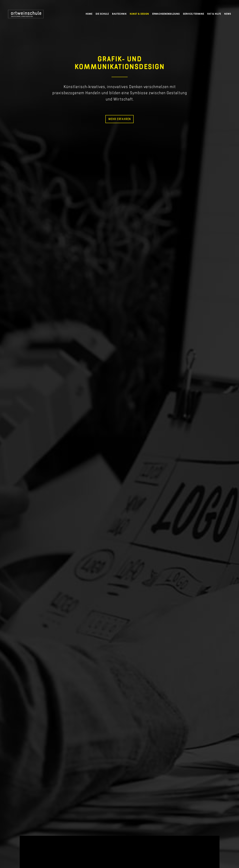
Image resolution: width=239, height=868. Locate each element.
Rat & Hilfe (214, 14)
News (228, 14)
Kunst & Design (139, 14)
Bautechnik (119, 14)
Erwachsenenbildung (166, 14)
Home (89, 14)
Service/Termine (193, 14)
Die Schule (102, 14)
